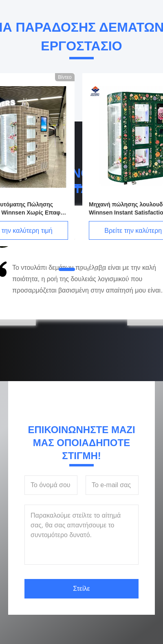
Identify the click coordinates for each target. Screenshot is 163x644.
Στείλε (81, 589)
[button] (33, 288)
